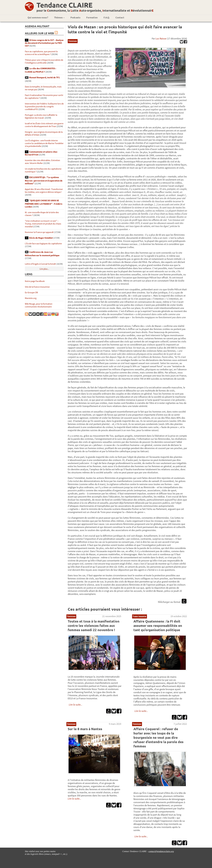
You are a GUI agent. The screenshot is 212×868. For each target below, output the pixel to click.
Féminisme (73, 41)
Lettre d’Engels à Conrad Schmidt (40, 264)
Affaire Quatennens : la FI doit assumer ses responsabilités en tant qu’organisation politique (158, 626)
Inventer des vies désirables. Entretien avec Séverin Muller (42, 162)
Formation (92, 17)
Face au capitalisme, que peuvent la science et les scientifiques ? (41, 53)
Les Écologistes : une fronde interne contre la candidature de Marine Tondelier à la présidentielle (44, 143)
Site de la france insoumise (37, 287)
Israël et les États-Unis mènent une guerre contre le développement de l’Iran (44, 125)
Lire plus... (44, 269)
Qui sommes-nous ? (38, 17)
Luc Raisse (161, 39)
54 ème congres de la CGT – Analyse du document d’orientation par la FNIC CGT (44, 43)
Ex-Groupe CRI (31, 293)
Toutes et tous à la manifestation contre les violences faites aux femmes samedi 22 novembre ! (94, 626)
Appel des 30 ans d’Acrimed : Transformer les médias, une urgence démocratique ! (44, 191)
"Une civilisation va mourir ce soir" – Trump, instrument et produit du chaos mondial (43, 224)
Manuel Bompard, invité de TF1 (44, 77)
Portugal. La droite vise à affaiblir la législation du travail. (41, 116)
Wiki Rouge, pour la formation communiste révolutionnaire (39, 305)
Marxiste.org (31, 298)
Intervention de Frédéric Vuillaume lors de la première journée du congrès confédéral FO (44, 106)
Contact (120, 17)
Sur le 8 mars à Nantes (85, 729)
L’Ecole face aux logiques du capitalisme (43, 244)
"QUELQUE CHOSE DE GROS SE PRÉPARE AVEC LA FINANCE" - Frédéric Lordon (44, 204)
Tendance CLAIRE (64, 5)
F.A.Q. (107, 17)
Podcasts (75, 17)
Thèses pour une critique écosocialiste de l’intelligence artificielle (44, 61)
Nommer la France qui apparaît (39, 232)
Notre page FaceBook (35, 281)
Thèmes (59, 17)
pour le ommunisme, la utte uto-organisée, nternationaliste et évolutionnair (95, 10)
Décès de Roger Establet (41, 238)
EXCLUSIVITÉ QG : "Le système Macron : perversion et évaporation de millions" (44, 180)
